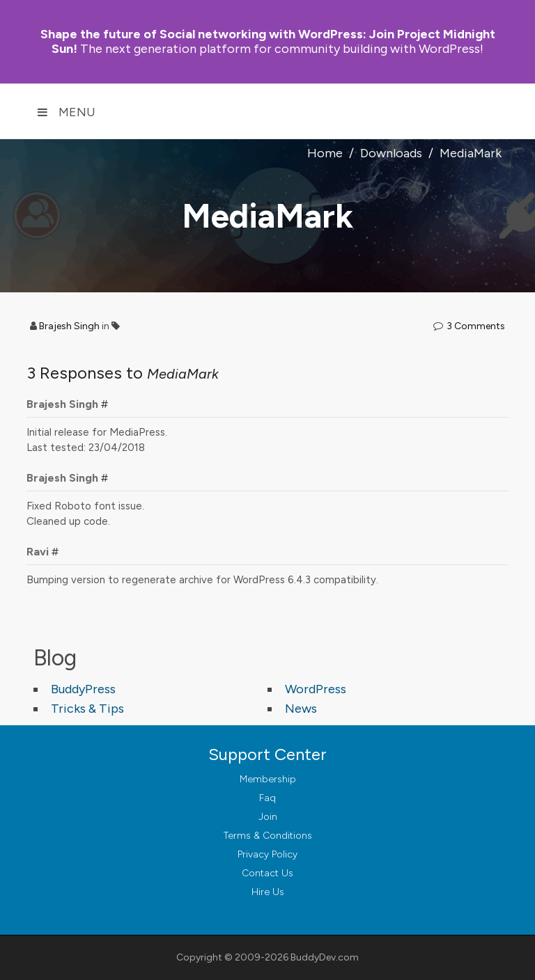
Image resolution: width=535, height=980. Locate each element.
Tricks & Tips (87, 709)
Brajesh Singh (69, 326)
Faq (267, 798)
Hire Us (268, 892)
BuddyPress (83, 689)
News (301, 709)
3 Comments (476, 326)
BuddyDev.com (325, 957)
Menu (66, 112)
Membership (268, 779)
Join (268, 817)
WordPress (316, 689)
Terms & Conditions (268, 836)
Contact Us (267, 873)
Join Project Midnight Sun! (268, 41)
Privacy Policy (267, 854)
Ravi (38, 552)
